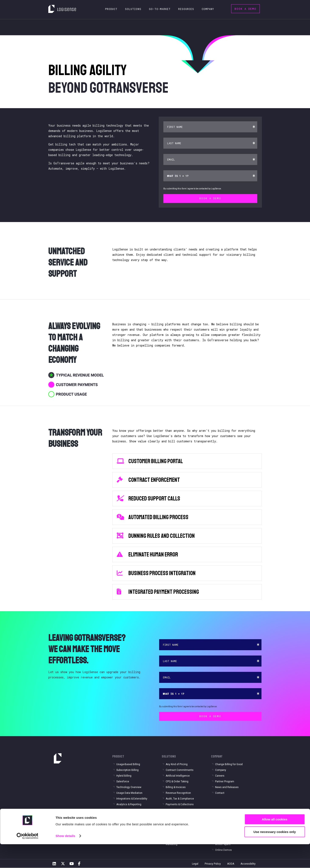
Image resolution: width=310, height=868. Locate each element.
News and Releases (227, 787)
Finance (170, 827)
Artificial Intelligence (178, 776)
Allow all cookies (275, 843)
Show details (65, 860)
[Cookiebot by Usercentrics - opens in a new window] (27, 860)
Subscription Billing (127, 770)
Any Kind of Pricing (177, 764)
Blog (218, 827)
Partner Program (225, 781)
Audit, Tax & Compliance (180, 799)
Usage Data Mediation (129, 793)
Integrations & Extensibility (132, 799)
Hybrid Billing (124, 776)
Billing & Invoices (176, 787)
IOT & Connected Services (132, 827)
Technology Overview (129, 787)
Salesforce (123, 781)
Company (221, 770)
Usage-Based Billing (128, 764)
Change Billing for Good (229, 764)
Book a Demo (245, 9)
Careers (220, 776)
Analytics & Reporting (129, 804)
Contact (220, 793)
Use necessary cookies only (275, 855)
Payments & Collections (180, 804)
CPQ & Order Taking (177, 781)
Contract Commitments (180, 770)
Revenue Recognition (178, 793)
